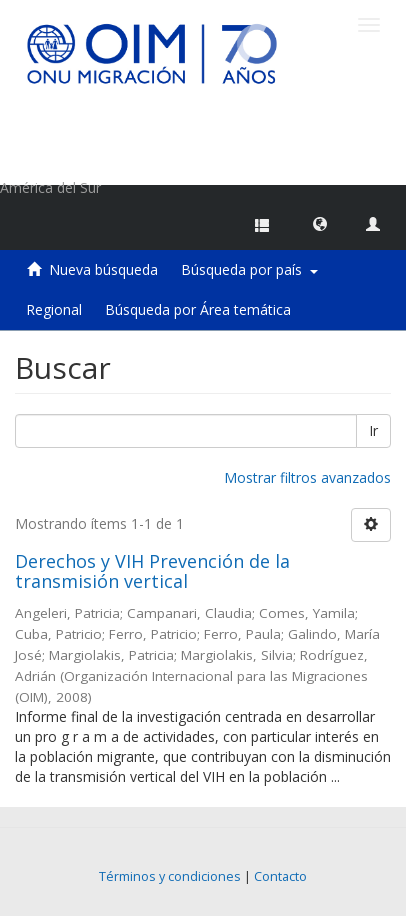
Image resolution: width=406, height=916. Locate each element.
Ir (373, 430)
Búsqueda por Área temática (198, 309)
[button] (320, 223)
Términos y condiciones (170, 876)
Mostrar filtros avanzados (307, 477)
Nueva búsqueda (103, 269)
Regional (54, 309)
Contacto (280, 876)
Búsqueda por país (249, 269)
